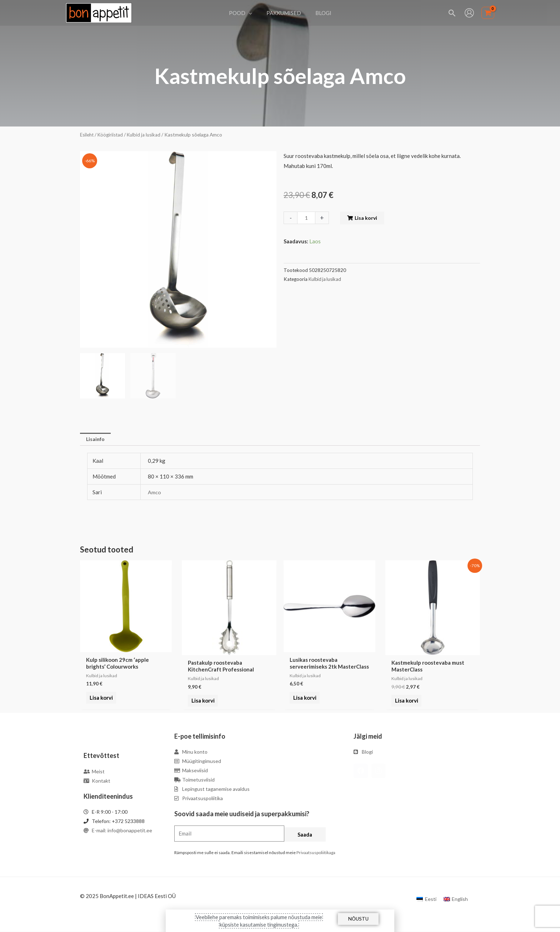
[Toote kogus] (307, 218)
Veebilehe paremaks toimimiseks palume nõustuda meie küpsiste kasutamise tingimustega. (259, 921)
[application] (252, 13)
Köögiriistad (112, 135)
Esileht (87, 135)
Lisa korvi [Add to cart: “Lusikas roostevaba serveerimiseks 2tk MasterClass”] (303, 702)
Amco (154, 493)
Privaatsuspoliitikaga (316, 853)
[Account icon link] (469, 13)
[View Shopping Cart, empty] (488, 13)
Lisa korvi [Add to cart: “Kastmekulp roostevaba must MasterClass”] (405, 702)
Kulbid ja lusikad (148, 135)
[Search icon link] (452, 13)
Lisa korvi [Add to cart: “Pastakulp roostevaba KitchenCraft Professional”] (202, 702)
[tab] (96, 440)
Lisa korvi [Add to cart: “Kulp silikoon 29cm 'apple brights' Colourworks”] (100, 702)
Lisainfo (96, 440)
